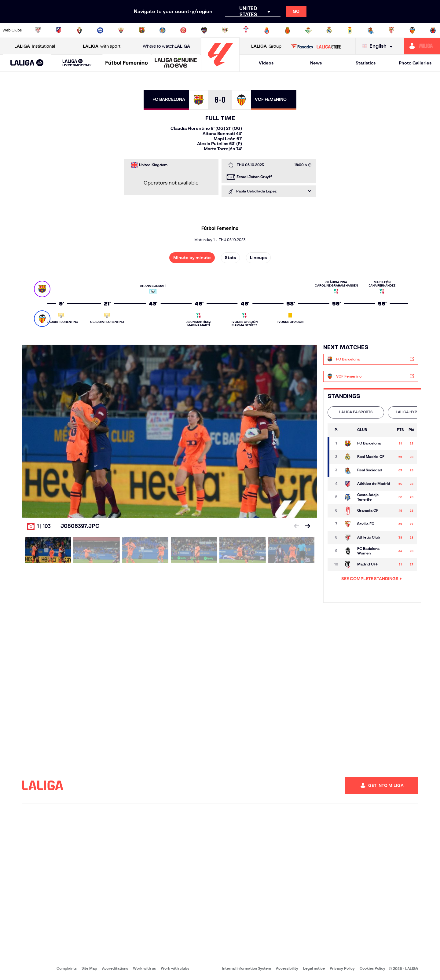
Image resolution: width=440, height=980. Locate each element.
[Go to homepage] (220, 69)
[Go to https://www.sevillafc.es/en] (391, 30)
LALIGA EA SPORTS (356, 412)
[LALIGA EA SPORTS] (27, 63)
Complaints (67, 968)
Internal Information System (247, 968)
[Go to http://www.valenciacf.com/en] (412, 30)
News (316, 63)
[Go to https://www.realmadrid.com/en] (329, 30)
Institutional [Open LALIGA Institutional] (35, 46)
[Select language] (379, 46)
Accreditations (115, 968)
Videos (266, 63)
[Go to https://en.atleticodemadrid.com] (59, 30)
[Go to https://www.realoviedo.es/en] (350, 30)
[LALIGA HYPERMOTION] (77, 63)
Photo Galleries (415, 63)
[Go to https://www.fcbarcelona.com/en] (142, 30)
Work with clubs (175, 968)
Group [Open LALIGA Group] (266, 46)
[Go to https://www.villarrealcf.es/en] (433, 30)
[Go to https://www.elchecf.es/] (121, 30)
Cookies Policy (372, 968)
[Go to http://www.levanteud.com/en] (204, 30)
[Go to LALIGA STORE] (316, 46)
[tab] (356, 412)
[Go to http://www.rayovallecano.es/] (225, 30)
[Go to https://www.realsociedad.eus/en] (371, 30)
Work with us (144, 968)
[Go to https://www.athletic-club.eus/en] (38, 30)
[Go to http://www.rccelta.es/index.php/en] (246, 30)
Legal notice (314, 968)
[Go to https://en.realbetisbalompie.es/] (308, 30)
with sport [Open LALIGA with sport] (102, 46)
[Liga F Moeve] (127, 63)
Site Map (89, 968)
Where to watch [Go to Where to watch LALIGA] (166, 46)
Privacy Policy (342, 968)
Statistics (366, 63)
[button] (27, 63)
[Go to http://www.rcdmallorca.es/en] (288, 30)
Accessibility (287, 968)
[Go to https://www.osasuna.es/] (79, 30)
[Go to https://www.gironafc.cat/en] (183, 30)
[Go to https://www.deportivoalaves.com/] (100, 30)
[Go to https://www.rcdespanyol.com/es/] (267, 30)
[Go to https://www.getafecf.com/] (163, 30)
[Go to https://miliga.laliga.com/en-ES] (422, 46)
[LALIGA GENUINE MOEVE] (176, 63)
